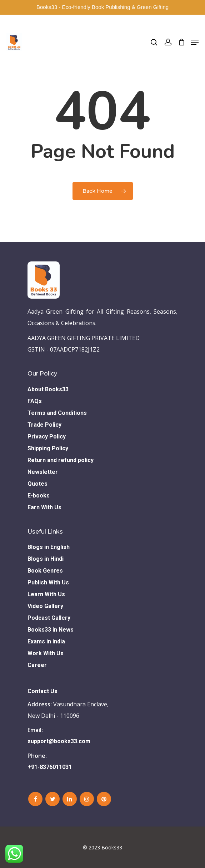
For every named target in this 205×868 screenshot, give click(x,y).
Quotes (37, 484)
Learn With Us (46, 594)
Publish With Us (48, 582)
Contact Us (42, 691)
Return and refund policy (61, 460)
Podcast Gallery (49, 618)
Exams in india (46, 641)
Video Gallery (45, 606)
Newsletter (43, 472)
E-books (39, 496)
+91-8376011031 (50, 767)
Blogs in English (49, 547)
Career (37, 665)
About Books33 (48, 389)
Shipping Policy (48, 448)
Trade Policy (44, 425)
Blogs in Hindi (46, 559)
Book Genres (45, 571)
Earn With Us (44, 507)
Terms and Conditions (57, 413)
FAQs (35, 401)
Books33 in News (51, 630)
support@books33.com (59, 741)
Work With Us (46, 653)
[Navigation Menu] (195, 42)
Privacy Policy (47, 437)
